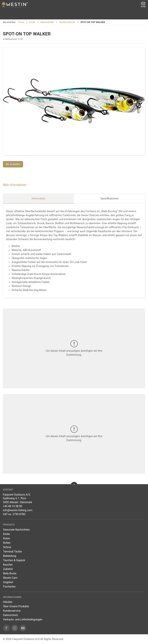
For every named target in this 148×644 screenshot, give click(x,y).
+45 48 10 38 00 (13, 506)
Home (21, 22)
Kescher (8, 565)
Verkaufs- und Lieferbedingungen (23, 619)
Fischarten (9, 587)
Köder (32, 22)
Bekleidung (10, 556)
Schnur (7, 547)
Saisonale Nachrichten (16, 530)
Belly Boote (10, 573)
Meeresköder (47, 22)
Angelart (8, 582)
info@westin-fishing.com (18, 510)
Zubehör (8, 569)
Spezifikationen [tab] (110, 198)
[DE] (15, 5)
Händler (8, 602)
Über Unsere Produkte (16, 606)
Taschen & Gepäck (14, 560)
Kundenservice (12, 611)
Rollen (7, 543)
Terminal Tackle (12, 552)
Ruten (6, 538)
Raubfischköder (67, 22)
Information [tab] (38, 198)
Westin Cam (10, 578)
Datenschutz (11, 615)
